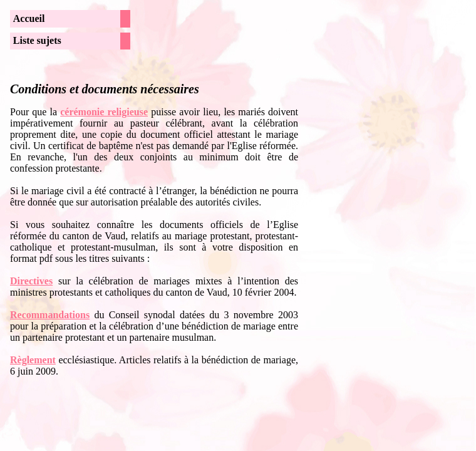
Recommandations (50, 315)
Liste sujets (37, 40)
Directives (31, 281)
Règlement (33, 360)
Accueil (29, 18)
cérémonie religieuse (104, 112)
